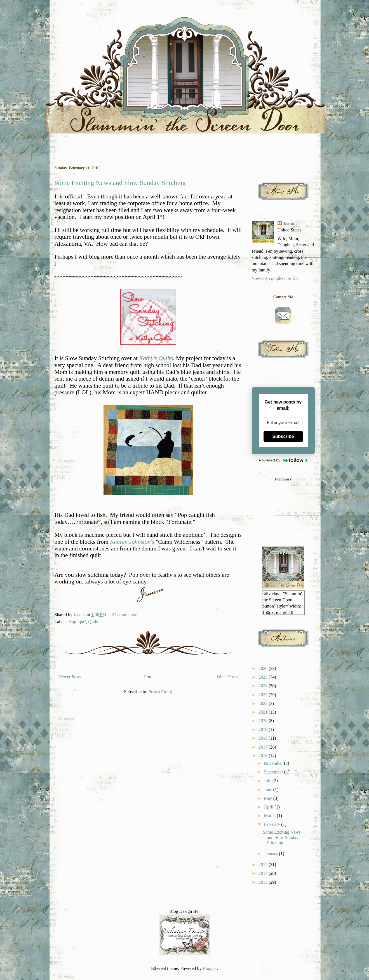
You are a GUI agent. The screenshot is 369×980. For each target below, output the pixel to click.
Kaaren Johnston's (132, 542)
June (268, 790)
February (272, 824)
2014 (264, 873)
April (269, 807)
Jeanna (290, 224)
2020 (264, 721)
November (274, 763)
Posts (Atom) (160, 692)
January (271, 854)
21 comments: (125, 615)
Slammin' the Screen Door (57, 23)
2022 (264, 703)
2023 (264, 695)
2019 (264, 729)
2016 (264, 756)
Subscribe (283, 436)
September (274, 772)
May (268, 798)
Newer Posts (70, 677)
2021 (264, 712)
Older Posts (227, 677)
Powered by (283, 460)
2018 (264, 738)
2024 (264, 686)
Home (149, 677)
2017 (264, 747)
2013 (264, 882)
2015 (264, 865)
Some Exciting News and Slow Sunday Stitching (120, 183)
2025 (264, 677)
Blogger (210, 968)
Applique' (77, 622)
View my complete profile (275, 278)
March (270, 816)
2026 (264, 668)
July (268, 781)
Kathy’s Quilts (156, 358)
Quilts (94, 622)
